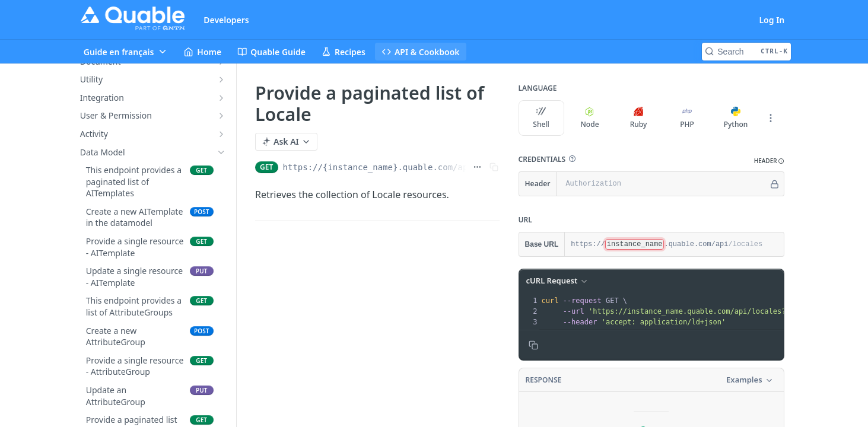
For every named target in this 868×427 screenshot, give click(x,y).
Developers (226, 20)
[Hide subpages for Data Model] (221, 152)
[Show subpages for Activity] (221, 134)
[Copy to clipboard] (533, 345)
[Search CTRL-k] (746, 52)
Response (543, 380)
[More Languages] (770, 118)
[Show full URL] (477, 167)
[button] (572, 159)
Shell (541, 118)
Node (589, 118)
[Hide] (774, 184)
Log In (772, 20)
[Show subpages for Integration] (221, 98)
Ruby (638, 118)
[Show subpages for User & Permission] (221, 116)
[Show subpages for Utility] (221, 79)
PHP (687, 118)
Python (735, 118)
